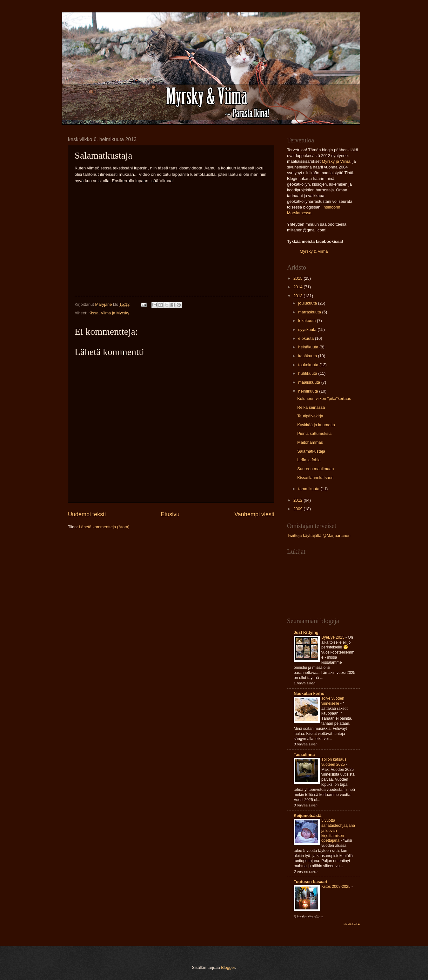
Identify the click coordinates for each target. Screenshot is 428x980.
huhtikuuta (308, 373)
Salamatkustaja (311, 451)
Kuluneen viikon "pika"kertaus (324, 398)
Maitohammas (310, 442)
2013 (298, 296)
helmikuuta (309, 391)
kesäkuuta (308, 356)
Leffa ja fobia (309, 460)
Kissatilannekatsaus (315, 478)
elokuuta (306, 338)
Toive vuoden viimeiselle (333, 701)
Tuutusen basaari (311, 882)
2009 (298, 509)
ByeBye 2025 (333, 637)
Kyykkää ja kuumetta (316, 425)
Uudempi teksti (87, 514)
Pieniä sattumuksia (314, 433)
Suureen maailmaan (315, 469)
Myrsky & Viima (314, 251)
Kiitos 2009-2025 (336, 887)
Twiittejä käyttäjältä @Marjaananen (319, 535)
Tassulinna (304, 754)
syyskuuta (308, 329)
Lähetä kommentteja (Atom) (104, 527)
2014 (298, 287)
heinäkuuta (309, 347)
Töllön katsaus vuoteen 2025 (334, 762)
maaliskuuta (310, 382)
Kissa (94, 313)
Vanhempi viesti (254, 514)
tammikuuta (309, 489)
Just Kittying (306, 632)
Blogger (228, 967)
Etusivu (170, 514)
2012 (298, 500)
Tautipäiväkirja (310, 416)
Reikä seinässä (311, 407)
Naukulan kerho (309, 693)
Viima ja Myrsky (115, 313)
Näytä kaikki (352, 924)
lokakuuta (308, 321)
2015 (298, 278)
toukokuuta (309, 365)
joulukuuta (308, 303)
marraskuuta (310, 312)
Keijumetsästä (308, 816)
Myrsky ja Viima (336, 161)
